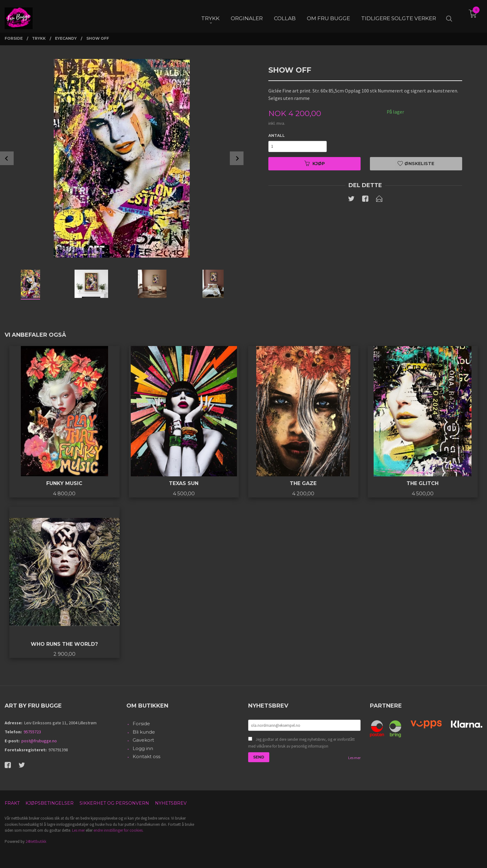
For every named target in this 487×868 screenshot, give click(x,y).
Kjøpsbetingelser (50, 803)
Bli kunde (144, 732)
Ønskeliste (416, 164)
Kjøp (315, 164)
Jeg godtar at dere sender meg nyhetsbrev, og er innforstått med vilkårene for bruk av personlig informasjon (301, 743)
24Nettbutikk (36, 841)
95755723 (32, 732)
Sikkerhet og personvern (114, 803)
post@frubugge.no (39, 741)
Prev (7, 158)
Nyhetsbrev (171, 803)
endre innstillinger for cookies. (118, 830)
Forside (141, 724)
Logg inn (143, 748)
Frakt (12, 803)
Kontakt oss (146, 756)
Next (237, 158)
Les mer (354, 758)
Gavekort (143, 740)
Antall (277, 135)
